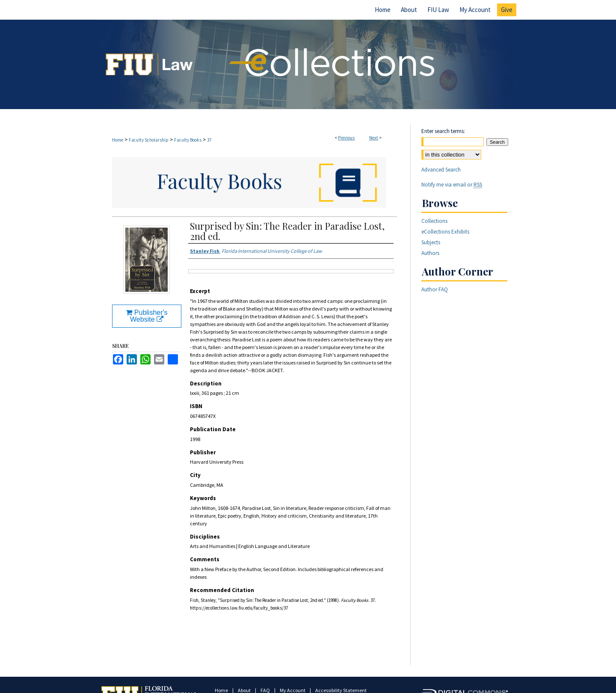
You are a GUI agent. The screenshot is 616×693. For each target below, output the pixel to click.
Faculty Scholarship (149, 140)
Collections (434, 221)
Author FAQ (435, 289)
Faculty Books (188, 140)
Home (118, 140)
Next (374, 138)
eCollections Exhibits (445, 232)
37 (209, 140)
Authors (430, 253)
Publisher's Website (147, 316)
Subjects (431, 242)
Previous (346, 138)
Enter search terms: (443, 131)
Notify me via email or (452, 185)
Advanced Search (441, 170)
